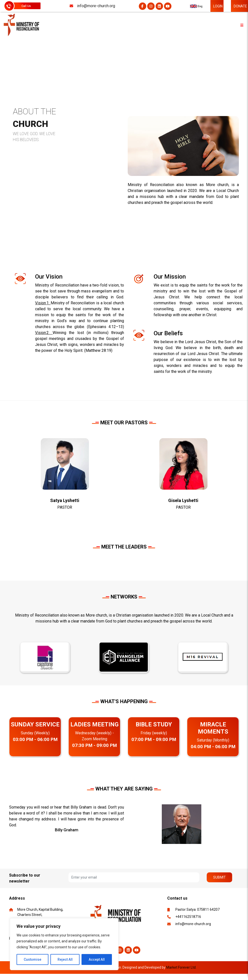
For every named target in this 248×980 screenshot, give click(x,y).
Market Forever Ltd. (181, 967)
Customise (32, 959)
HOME (14, 60)
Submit (219, 877)
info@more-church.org (193, 924)
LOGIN (218, 6)
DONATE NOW (240, 8)
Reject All (65, 959)
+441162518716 (188, 917)
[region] (64, 944)
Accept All (97, 959)
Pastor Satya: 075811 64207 (197, 909)
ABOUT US (40, 60)
